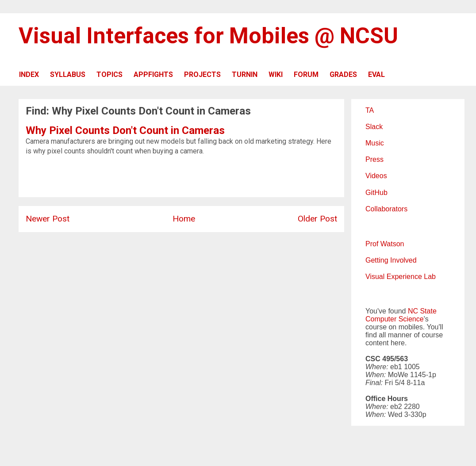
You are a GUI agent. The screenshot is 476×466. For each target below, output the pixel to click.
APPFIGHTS (153, 74)
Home (184, 219)
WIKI (276, 74)
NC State (422, 311)
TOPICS (109, 74)
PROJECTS (202, 74)
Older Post (317, 219)
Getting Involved (391, 260)
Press (374, 159)
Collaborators (386, 209)
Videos (376, 176)
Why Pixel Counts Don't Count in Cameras (125, 130)
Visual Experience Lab (401, 277)
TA (370, 110)
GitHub (376, 193)
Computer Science (395, 319)
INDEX (29, 74)
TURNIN (245, 74)
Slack (374, 127)
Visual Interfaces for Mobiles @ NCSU (208, 36)
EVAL (376, 74)
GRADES (343, 74)
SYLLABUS (68, 74)
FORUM (306, 74)
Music (375, 143)
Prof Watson (385, 244)
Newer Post (48, 219)
